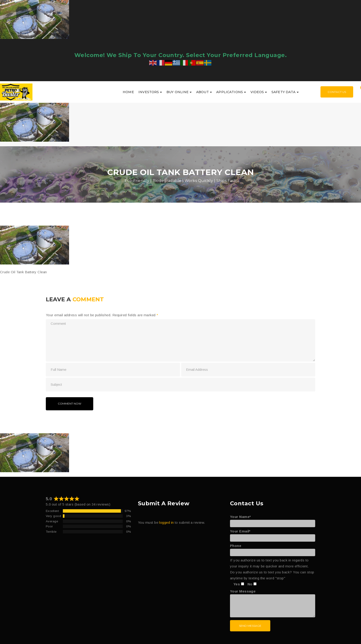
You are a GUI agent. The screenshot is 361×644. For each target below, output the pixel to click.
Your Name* (273, 520)
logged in (166, 522)
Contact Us (337, 92)
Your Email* (273, 535)
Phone (273, 549)
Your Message (273, 604)
